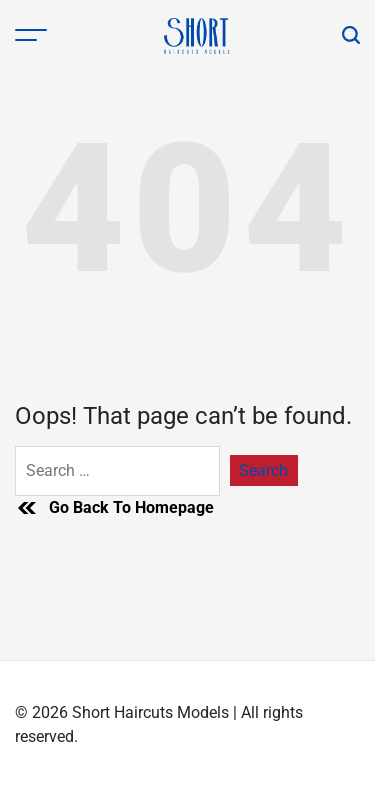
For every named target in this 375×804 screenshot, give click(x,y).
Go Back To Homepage (114, 508)
